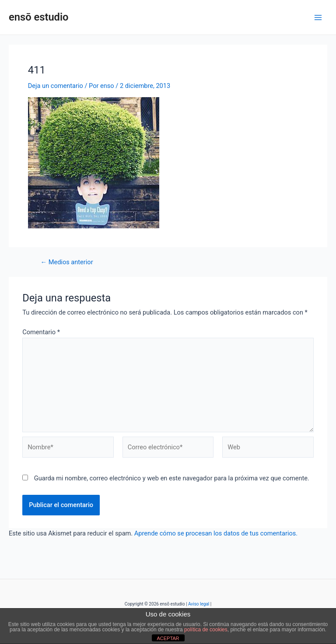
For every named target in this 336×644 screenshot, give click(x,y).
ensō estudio (39, 17)
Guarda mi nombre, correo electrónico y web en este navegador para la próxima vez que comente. (172, 478)
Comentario (41, 332)
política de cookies (206, 630)
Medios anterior (67, 262)
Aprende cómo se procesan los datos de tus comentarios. (216, 533)
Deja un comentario (56, 86)
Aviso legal (199, 604)
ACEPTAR (168, 638)
